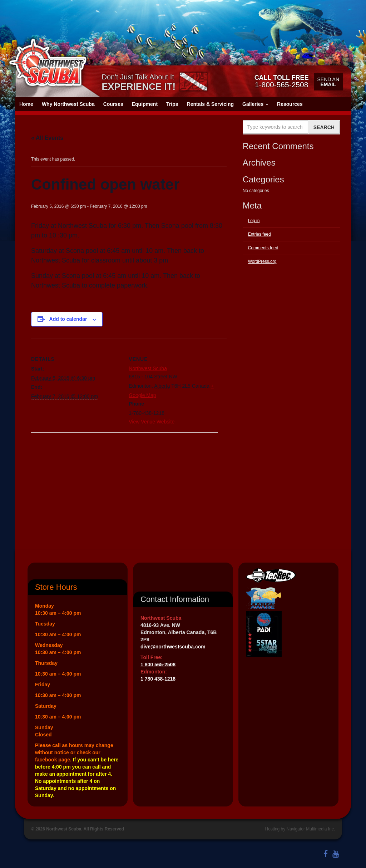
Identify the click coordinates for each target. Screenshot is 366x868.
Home (26, 104)
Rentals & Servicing (211, 104)
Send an (328, 82)
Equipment (145, 104)
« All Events (47, 138)
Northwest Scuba (148, 368)
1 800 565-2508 (158, 665)
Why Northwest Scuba (68, 104)
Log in (254, 221)
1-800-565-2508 (282, 81)
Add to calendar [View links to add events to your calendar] (68, 319)
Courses (113, 104)
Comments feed (263, 248)
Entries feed (259, 234)
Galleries (255, 104)
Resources (290, 104)
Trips (172, 104)
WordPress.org (262, 261)
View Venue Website (152, 422)
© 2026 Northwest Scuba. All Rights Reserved (78, 829)
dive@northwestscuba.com (173, 647)
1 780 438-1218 (158, 679)
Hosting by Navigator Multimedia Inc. (300, 829)
